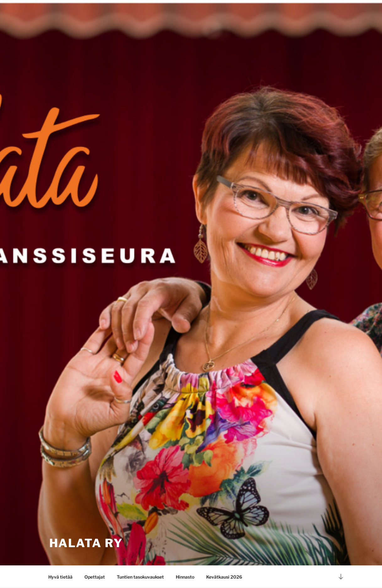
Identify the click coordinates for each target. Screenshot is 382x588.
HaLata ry (86, 543)
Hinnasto (185, 577)
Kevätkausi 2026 (224, 577)
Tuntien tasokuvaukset (140, 577)
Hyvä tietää (60, 577)
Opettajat (95, 577)
